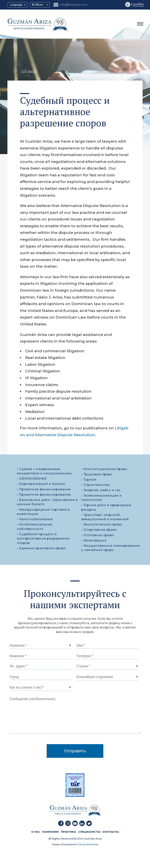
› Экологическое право (102, 524)
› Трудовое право (97, 474)
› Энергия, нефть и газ (101, 490)
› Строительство (96, 485)
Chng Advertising (88, 844)
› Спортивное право (99, 530)
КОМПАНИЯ (50, 832)
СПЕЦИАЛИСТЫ (89, 832)
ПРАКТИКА (68, 832)
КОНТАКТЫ (111, 832)
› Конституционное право (104, 469)
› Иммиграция (94, 540)
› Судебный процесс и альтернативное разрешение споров (43, 539)
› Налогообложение (35, 519)
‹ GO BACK (28, 72)
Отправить (75, 751)
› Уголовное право (98, 535)
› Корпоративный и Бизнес (41, 484)
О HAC (36, 832)
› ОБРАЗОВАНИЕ (32, 479)
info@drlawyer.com (71, 4)
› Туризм (89, 480)
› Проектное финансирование (44, 489)
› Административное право (41, 548)
